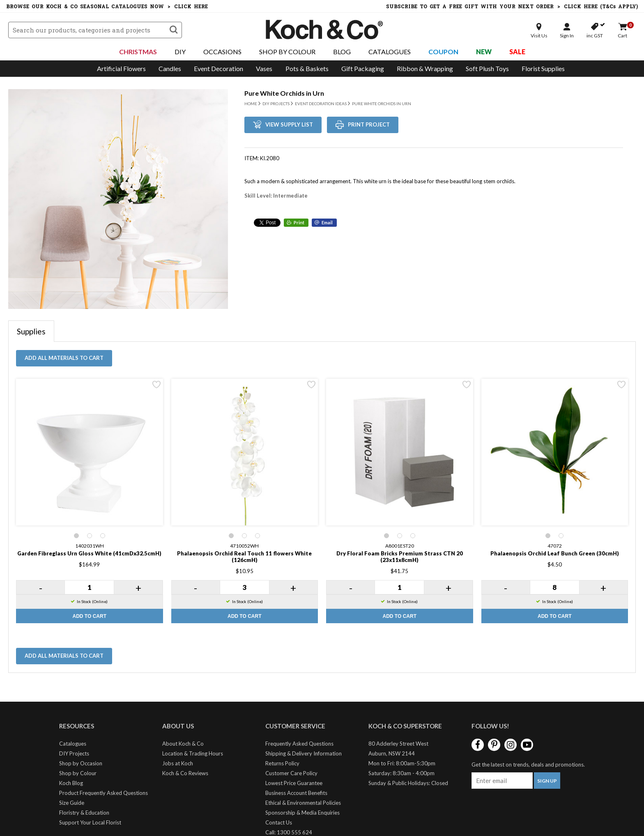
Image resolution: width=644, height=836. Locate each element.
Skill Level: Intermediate (276, 196)
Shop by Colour (78, 773)
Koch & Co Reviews (185, 773)
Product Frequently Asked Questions (103, 793)
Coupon (443, 52)
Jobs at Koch (178, 763)
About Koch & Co (183, 744)
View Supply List (289, 124)
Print (299, 222)
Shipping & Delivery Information (304, 753)
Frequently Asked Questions (299, 744)
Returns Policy (282, 763)
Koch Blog (71, 783)
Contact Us (279, 822)
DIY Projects (74, 753)
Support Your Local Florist (90, 822)
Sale (517, 52)
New (484, 52)
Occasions (222, 52)
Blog (342, 52)
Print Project (369, 124)
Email (327, 222)
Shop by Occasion (81, 763)
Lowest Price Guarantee (294, 783)
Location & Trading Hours (193, 753)
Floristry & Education (84, 813)
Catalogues (390, 52)
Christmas (138, 52)
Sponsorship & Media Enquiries (302, 813)
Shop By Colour (287, 52)
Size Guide (72, 803)
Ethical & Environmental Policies (303, 803)
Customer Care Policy (291, 773)
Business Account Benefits (296, 793)
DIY (180, 52)
